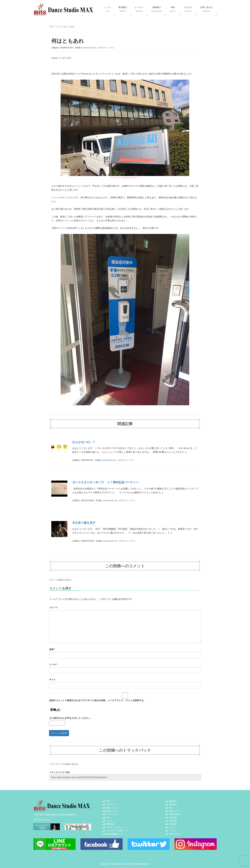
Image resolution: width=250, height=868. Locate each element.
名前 (52, 649)
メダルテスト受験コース (117, 831)
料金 (173, 9)
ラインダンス (112, 814)
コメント (54, 607)
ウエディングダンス (115, 827)
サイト (52, 679)
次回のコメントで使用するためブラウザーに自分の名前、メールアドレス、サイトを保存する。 (97, 700)
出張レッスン (112, 811)
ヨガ (108, 818)
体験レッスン (175, 811)
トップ (107, 9)
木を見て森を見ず (84, 523)
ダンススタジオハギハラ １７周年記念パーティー (105, 482)
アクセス (188, 9)
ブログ (58, 27)
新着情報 (173, 821)
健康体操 (110, 824)
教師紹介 (157, 9)
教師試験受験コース (115, 834)
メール (53, 664)
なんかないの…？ (84, 442)
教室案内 (123, 9)
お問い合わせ (206, 9)
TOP (51, 27)
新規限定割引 (175, 814)
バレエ (109, 821)
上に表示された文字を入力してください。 (70, 718)
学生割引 (173, 818)
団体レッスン (112, 808)
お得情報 (173, 824)
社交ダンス (111, 804)
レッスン (139, 9)
